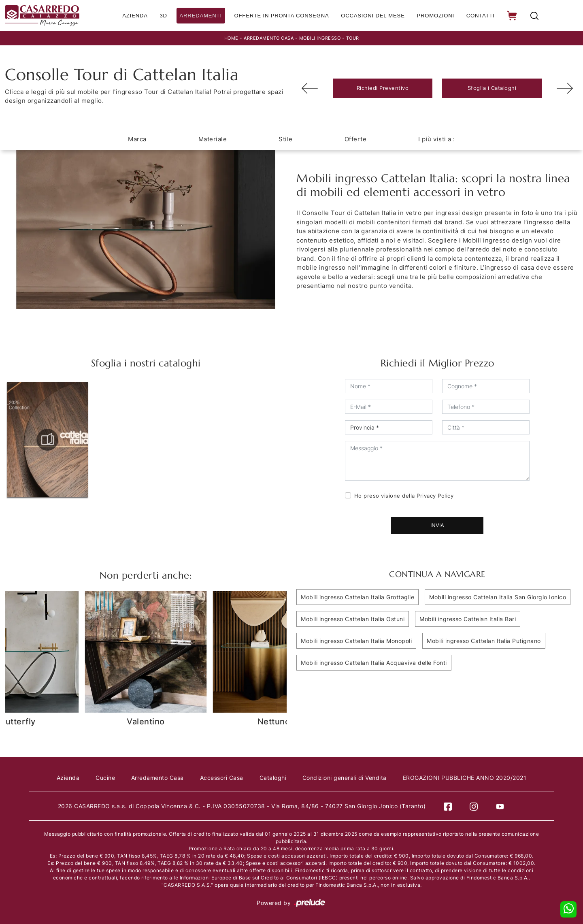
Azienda (133, 15)
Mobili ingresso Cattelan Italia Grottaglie (357, 597)
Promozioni (434, 15)
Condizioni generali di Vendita (348, 777)
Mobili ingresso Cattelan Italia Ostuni (353, 618)
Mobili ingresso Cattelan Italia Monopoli (356, 640)
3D (162, 15)
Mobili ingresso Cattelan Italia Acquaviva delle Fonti (374, 662)
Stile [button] (286, 139)
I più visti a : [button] (437, 139)
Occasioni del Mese (371, 15)
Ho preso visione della (404, 495)
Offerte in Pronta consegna (280, 15)
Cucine (102, 777)
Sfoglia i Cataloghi (492, 88)
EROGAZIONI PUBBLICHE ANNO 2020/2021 (470, 777)
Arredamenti (200, 15)
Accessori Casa (222, 777)
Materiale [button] (213, 139)
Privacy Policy (435, 495)
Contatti (480, 15)
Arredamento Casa (266, 38)
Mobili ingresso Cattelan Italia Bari (468, 618)
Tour (358, 38)
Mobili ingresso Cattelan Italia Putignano (484, 640)
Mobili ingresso (322, 38)
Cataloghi (275, 777)
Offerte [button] (356, 139)
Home (226, 38)
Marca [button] (137, 139)
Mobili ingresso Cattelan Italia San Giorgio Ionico (498, 597)
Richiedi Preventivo (383, 88)
